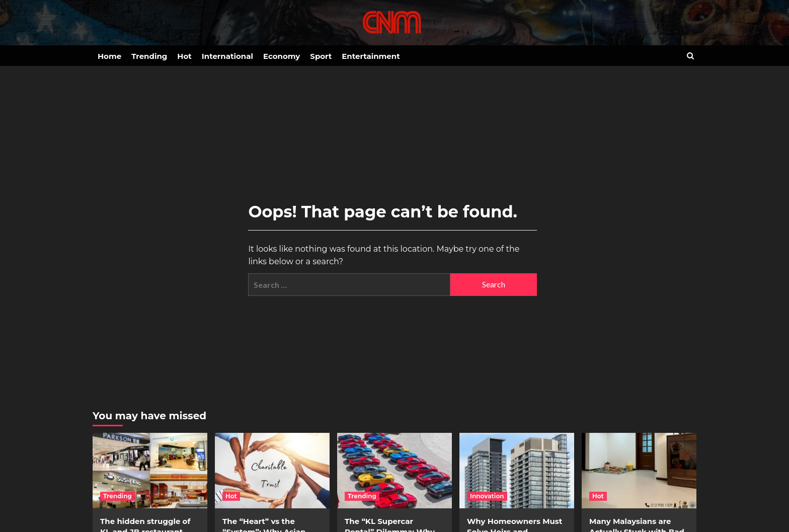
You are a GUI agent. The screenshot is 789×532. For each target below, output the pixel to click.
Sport (321, 56)
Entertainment (371, 56)
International (227, 56)
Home (109, 56)
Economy (282, 56)
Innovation (487, 496)
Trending (149, 56)
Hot (184, 56)
